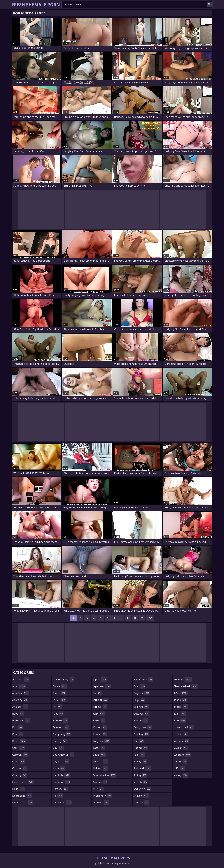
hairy (59, 768)
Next (150, 618)
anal (19, 686)
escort (59, 693)
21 (128, 618)
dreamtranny (63, 679)
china (19, 762)
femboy (60, 720)
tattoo (181, 707)
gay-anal (61, 762)
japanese (102, 686)
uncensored (184, 727)
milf (99, 789)
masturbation (104, 775)
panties (141, 720)
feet (58, 714)
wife (179, 768)
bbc (17, 727)
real (139, 755)
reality (140, 762)
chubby (20, 775)
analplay (20, 700)
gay (58, 748)
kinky (99, 720)
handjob (61, 775)
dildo (19, 789)
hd (58, 796)
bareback (21, 720)
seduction (142, 789)
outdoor (141, 714)
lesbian (100, 762)
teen (180, 714)
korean (100, 734)
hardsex (61, 789)
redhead (142, 768)
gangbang (62, 734)
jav (98, 693)
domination (23, 803)
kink (99, 714)
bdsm (19, 741)
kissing (100, 727)
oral (139, 686)
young (181, 775)
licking (101, 768)
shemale (183, 679)
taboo (180, 700)
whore (181, 762)
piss (139, 741)
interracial (62, 803)
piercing (141, 734)
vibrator (181, 741)
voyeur (181, 748)
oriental (141, 707)
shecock (141, 803)
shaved (141, 796)
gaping (60, 741)
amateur (21, 679)
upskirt (181, 734)
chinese (20, 768)
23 (142, 618)
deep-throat (23, 782)
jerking (100, 707)
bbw (18, 734)
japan (100, 679)
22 (135, 618)
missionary (102, 796)
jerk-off (100, 700)
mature (100, 782)
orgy (139, 700)
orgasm (142, 693)
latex (99, 748)
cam (18, 748)
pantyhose (143, 727)
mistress (101, 803)
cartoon (20, 755)
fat (57, 707)
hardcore (62, 782)
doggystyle (22, 796)
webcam (182, 755)
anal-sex (21, 693)
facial (59, 700)
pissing (141, 748)
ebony (60, 686)
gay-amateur (63, 755)
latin (99, 755)
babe (18, 714)
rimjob (140, 782)
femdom (61, 727)
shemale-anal (186, 686)
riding (140, 775)
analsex (20, 707)
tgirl (180, 720)
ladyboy (101, 741)
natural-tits (143, 679)
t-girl (181, 693)
